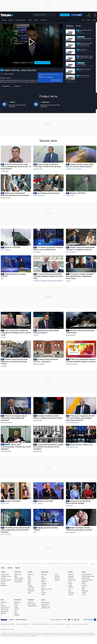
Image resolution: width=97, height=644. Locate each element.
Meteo (29, 582)
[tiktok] (78, 620)
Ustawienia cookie (59, 624)
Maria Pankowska (38, 451)
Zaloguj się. (50, 77)
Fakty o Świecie (18, 580)
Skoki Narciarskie (5, 608)
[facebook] (69, 620)
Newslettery (44, 20)
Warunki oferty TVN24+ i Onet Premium (42, 624)
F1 (1, 615)
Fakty (2, 279)
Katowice (44, 578)
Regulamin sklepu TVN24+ (23, 624)
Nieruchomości (72, 580)
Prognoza (84, 585)
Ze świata (71, 587)
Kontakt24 (31, 600)
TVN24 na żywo (5, 574)
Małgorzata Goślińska (39, 364)
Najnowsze (31, 574)
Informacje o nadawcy (71, 624)
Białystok (57, 580)
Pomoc (43, 600)
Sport (29, 584)
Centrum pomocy (46, 602)
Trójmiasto (44, 584)
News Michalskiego (6, 423)
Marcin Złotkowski (71, 532)
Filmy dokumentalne (20, 20)
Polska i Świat (70, 196)
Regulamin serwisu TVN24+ (8, 624)
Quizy (29, 593)
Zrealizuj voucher (46, 608)
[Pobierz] (17, 86)
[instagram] (75, 620)
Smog (83, 595)
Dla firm (70, 584)
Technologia (31, 587)
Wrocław (44, 585)
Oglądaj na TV (45, 606)
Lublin (43, 591)
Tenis (2, 604)
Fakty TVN (17, 572)
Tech (70, 589)
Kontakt (11, 620)
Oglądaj (94, 20)
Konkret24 (17, 600)
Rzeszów (57, 576)
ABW (2, 564)
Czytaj (83, 20)
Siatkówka (3, 613)
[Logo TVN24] (4, 620)
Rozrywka (17, 615)
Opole (56, 574)
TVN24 (30, 572)
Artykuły (36, 20)
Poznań (43, 582)
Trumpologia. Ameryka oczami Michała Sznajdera (48, 281)
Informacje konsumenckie (7, 629)
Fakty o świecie (5, 250)
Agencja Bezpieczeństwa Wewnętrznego (58, 564)
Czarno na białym (6, 451)
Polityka (16, 608)
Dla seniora (71, 593)
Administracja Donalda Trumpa (39, 564)
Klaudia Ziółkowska (6, 198)
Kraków (43, 580)
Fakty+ (16, 576)
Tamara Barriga (5, 171)
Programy (11, 20)
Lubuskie (44, 593)
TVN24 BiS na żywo (6, 576)
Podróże (84, 593)
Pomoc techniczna (21, 620)
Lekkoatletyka (4, 611)
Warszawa (44, 574)
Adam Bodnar (8, 564)
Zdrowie (30, 585)
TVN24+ (3, 572)
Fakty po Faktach (71, 252)
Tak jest (69, 281)
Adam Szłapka (26, 564)
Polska (30, 578)
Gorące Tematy (32, 604)
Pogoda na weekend (87, 580)
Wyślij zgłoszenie (32, 606)
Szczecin (57, 578)
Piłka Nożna (4, 602)
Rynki (70, 582)
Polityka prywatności (84, 624)
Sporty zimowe (5, 610)
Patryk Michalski (37, 420)
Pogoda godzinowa (87, 574)
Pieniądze (71, 578)
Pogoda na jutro (86, 578)
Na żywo (4, 20)
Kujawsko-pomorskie (47, 589)
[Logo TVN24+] (7, 15)
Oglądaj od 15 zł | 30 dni (42, 63)
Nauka (83, 589)
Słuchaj (88, 20)
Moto (70, 591)
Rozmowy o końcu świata (74, 169)
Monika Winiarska (70, 335)
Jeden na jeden (38, 169)
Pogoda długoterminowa (88, 576)
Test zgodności (45, 604)
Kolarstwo (3, 606)
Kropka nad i (37, 252)
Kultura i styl (31, 589)
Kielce (43, 587)
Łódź (43, 576)
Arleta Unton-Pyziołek (72, 364)
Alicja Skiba (4, 366)
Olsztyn (43, 595)
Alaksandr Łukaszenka (82, 564)
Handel (70, 585)
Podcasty (30, 20)
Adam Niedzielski (17, 564)
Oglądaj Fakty (18, 574)
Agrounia (72, 564)
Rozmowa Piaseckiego (72, 423)
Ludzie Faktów (18, 582)
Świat (29, 576)
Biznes (30, 580)
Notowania (71, 576)
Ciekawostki (31, 591)
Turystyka (71, 595)
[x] (72, 620)
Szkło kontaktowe (39, 196)
